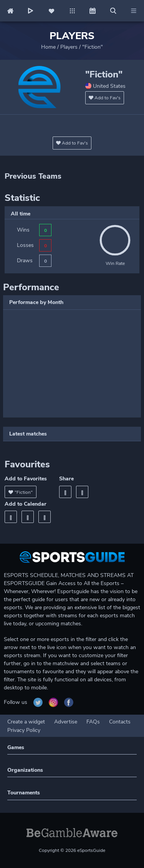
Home (48, 47)
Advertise (66, 722)
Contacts (120, 722)
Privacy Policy (24, 730)
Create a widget (26, 722)
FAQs (93, 722)
